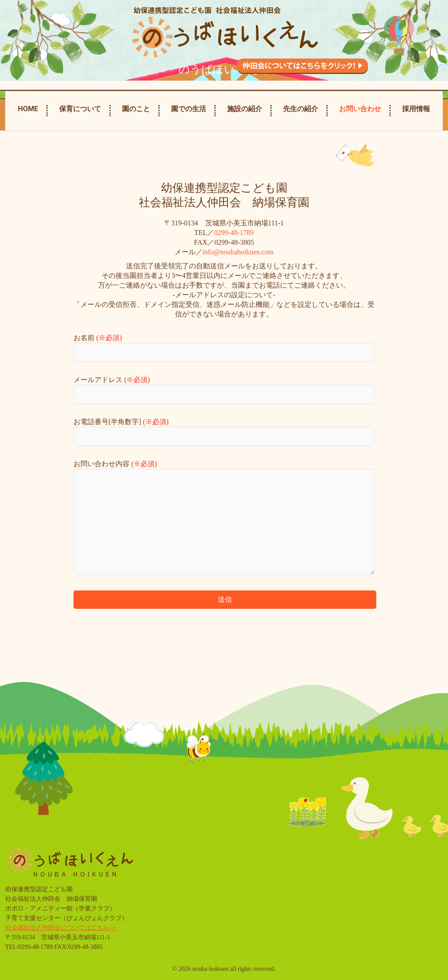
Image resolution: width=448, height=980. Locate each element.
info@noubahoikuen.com (238, 252)
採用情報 (416, 109)
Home (28, 109)
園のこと (136, 109)
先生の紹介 (301, 109)
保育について (80, 109)
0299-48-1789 (234, 233)
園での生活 (189, 109)
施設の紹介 (245, 109)
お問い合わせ (360, 109)
